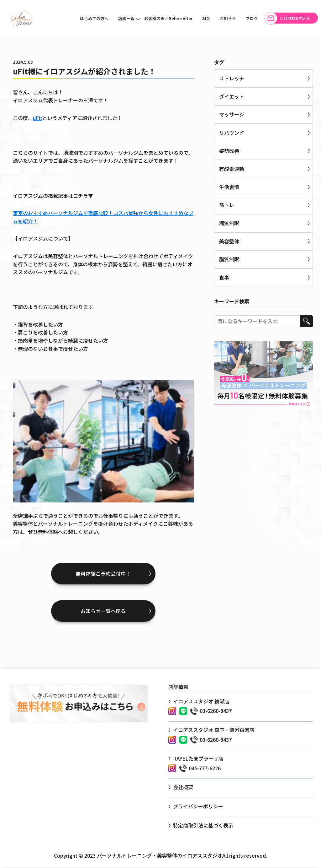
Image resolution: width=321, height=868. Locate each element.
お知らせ (228, 18)
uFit (38, 118)
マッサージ (232, 114)
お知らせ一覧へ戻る (103, 611)
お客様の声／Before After (168, 18)
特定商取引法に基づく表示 (203, 826)
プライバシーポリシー (198, 807)
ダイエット (232, 96)
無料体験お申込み (295, 18)
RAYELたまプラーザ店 (198, 759)
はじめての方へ (94, 18)
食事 (224, 277)
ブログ (252, 18)
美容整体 (229, 241)
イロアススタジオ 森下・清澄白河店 (214, 730)
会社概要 (183, 788)
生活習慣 (229, 187)
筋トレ (227, 205)
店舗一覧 (126, 18)
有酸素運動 (232, 169)
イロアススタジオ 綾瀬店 (201, 702)
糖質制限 (229, 223)
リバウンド (232, 133)
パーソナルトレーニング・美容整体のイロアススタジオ (160, 856)
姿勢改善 (229, 151)
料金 (206, 18)
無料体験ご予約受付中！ (103, 574)
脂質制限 (229, 259)
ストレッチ (232, 78)
